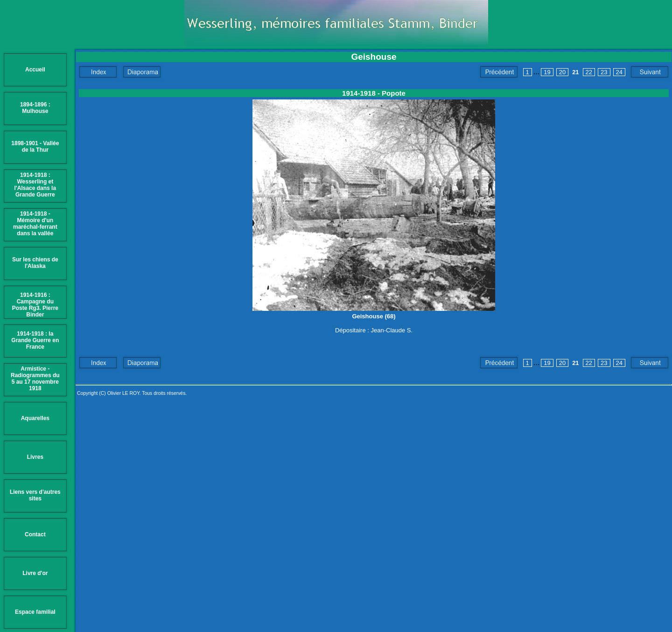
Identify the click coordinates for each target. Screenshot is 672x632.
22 (589, 72)
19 (547, 72)
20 (562, 72)
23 (604, 72)
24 (619, 72)
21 (575, 72)
